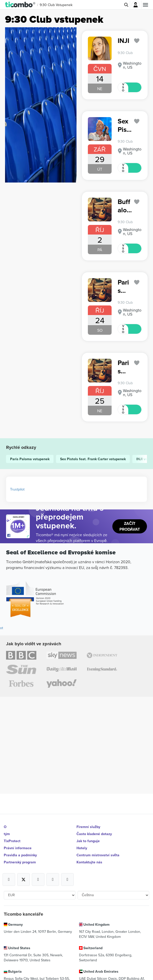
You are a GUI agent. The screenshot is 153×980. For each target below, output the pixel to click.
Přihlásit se (136, 5)
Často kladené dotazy (94, 834)
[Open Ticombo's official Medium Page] (53, 880)
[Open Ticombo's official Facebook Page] (19, 536)
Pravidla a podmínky (20, 855)
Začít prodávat (130, 526)
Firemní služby (88, 827)
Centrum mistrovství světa (98, 855)
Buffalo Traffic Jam (124, 206)
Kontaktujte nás (89, 862)
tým (7, 834)
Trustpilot (17, 489)
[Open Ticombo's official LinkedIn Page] (67, 880)
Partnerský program (20, 862)
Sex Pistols (123, 125)
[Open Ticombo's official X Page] (23, 880)
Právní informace (18, 848)
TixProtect (12, 841)
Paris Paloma (124, 286)
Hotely (82, 848)
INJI (123, 41)
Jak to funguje (88, 841)
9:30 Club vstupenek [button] (56, 5)
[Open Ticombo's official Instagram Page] (38, 880)
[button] (20, 5)
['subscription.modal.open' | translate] (137, 41)
